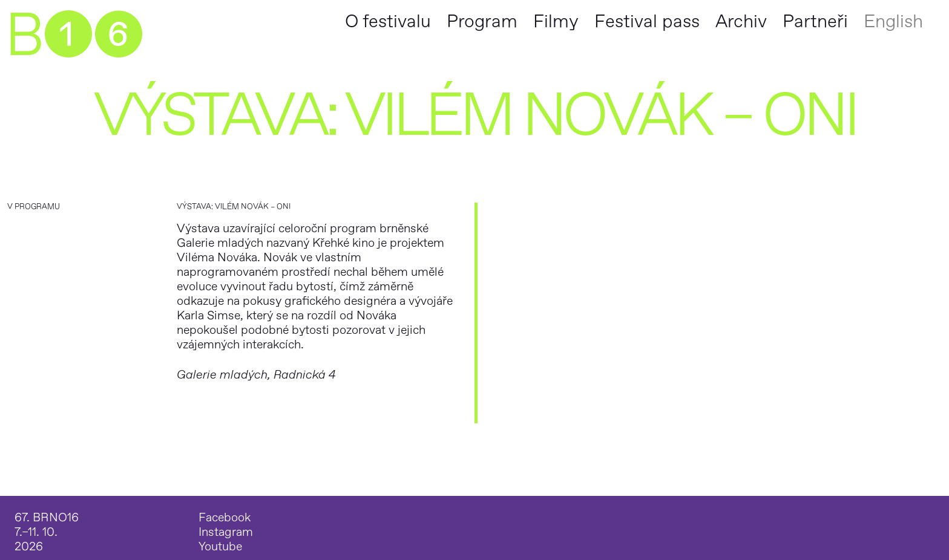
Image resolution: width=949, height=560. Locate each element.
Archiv (741, 21)
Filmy (556, 21)
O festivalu (388, 21)
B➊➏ (74, 36)
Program (482, 21)
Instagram (226, 532)
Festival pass (647, 21)
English (893, 21)
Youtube (220, 547)
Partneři (815, 21)
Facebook (225, 518)
